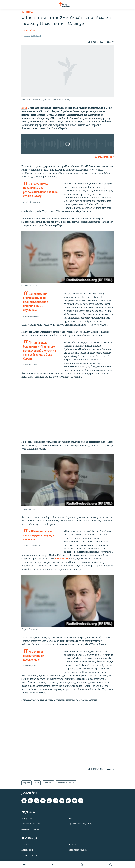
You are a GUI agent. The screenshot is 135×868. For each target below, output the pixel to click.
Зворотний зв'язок (78, 850)
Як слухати (27, 819)
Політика (27, 12)
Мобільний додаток (31, 824)
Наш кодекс (27, 850)
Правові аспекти (29, 855)
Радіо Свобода (28, 31)
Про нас (25, 845)
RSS (71, 819)
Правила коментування (80, 824)
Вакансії (73, 845)
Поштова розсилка (30, 829)
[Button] (96, 42)
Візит (24, 108)
